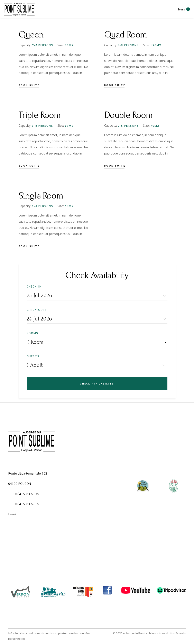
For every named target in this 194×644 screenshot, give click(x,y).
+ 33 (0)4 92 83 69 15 (24, 504)
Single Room (41, 196)
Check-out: (37, 310)
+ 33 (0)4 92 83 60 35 (24, 494)
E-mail (12, 514)
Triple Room (40, 115)
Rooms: (33, 333)
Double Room (128, 115)
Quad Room (126, 35)
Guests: (34, 356)
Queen (31, 35)
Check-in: (35, 286)
